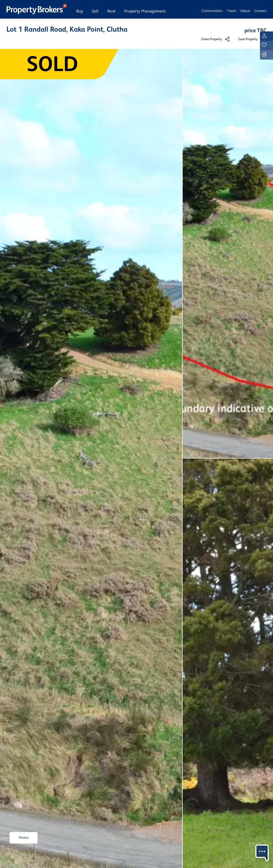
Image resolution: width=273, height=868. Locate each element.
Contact (261, 11)
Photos (24, 838)
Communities (212, 11)
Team (232, 11)
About (245, 11)
